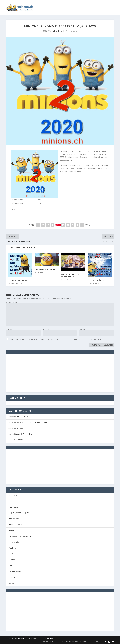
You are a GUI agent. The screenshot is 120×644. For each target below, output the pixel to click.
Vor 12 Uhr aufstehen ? (19, 280)
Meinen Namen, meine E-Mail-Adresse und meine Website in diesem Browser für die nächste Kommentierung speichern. (55, 339)
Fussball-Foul (22, 416)
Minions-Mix (14, 542)
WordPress (49, 638)
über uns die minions (50, 641)
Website (82, 330)
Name (9, 330)
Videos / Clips (14, 577)
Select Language (96, 641)
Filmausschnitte (15, 525)
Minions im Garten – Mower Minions (70, 275)
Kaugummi (21, 428)
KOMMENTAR (12, 302)
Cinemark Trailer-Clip (23, 434)
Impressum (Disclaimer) (69, 641)
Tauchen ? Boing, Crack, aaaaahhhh (32, 422)
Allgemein (13, 495)
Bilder (11, 501)
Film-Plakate (14, 519)
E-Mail (46, 330)
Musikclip (12, 548)
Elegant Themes (24, 638)
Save (59, 225)
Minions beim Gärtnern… (46, 270)
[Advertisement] (28, 373)
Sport (11, 554)
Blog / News (58, 31)
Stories (11, 565)
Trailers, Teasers (15, 571)
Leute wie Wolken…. (96, 280)
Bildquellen (84, 641)
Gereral (11, 530)
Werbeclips (13, 583)
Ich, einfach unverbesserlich (20, 536)
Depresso (21, 440)
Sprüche (12, 560)
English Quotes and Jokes (19, 513)
